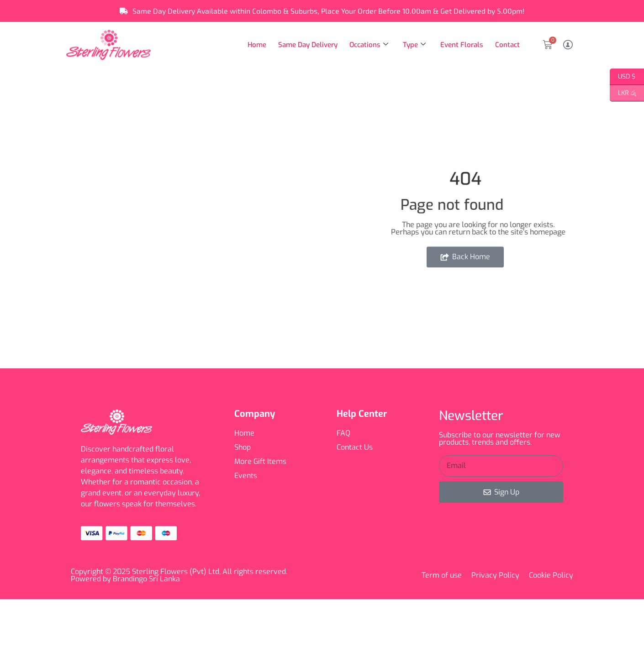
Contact (507, 45)
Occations (370, 45)
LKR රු (623, 93)
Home (258, 45)
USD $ (623, 77)
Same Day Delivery (309, 45)
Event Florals (462, 45)
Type (415, 45)
